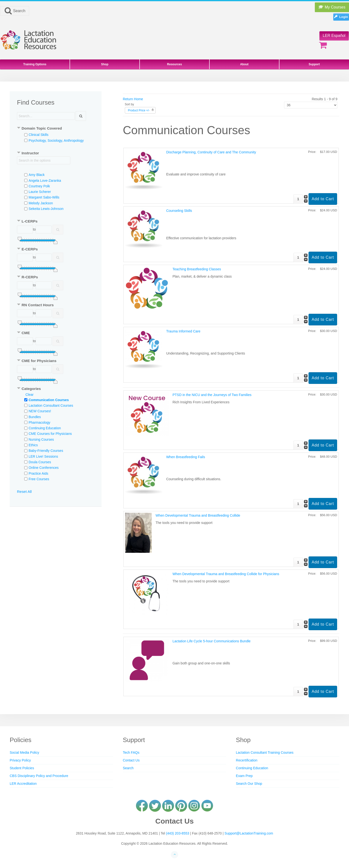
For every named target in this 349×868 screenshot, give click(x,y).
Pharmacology (40, 422)
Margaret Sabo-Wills (44, 197)
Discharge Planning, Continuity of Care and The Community (211, 152)
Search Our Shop (249, 784)
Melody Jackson (41, 203)
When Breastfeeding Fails (186, 457)
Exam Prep (244, 776)
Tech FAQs (131, 752)
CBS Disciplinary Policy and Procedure (39, 776)
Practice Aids (38, 473)
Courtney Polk (39, 186)
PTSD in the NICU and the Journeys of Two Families (212, 395)
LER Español (334, 36)
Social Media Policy (24, 752)
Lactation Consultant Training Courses (265, 752)
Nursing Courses (41, 439)
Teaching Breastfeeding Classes (197, 269)
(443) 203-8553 (178, 833)
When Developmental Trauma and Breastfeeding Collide (198, 515)
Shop (105, 64)
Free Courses (39, 479)
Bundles (35, 417)
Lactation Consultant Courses (51, 405)
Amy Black (37, 175)
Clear (29, 395)
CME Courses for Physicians (50, 434)
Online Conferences (44, 468)
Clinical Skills (39, 135)
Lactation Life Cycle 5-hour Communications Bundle (212, 641)
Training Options (35, 64)
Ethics (33, 445)
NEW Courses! (40, 411)
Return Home (133, 99)
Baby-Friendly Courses (46, 451)
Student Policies (22, 768)
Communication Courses (49, 400)
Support (314, 64)
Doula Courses (40, 462)
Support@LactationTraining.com (249, 833)
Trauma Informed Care (183, 331)
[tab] (56, 129)
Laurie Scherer (40, 192)
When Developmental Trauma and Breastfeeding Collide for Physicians (226, 574)
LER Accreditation (23, 784)
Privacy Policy (20, 760)
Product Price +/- (139, 110)
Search (15, 11)
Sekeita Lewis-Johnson (46, 209)
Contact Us (131, 760)
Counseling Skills (179, 211)
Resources (174, 64)
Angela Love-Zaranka (45, 181)
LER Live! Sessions (43, 456)
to (34, 229)
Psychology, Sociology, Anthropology (56, 141)
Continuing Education (45, 428)
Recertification (247, 760)
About (244, 64)
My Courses (332, 7)
